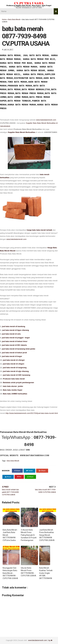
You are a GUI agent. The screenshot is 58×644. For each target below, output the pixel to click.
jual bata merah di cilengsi (14, 360)
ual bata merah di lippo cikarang (16, 330)
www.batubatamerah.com (46, 120)
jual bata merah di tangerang (15, 368)
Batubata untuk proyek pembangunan (18, 382)
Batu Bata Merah (14, 19)
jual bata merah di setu (12, 334)
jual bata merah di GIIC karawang (17, 375)
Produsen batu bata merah (14, 379)
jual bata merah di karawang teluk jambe (19, 349)
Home (4, 11)
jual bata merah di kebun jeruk (14, 353)
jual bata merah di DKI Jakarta (14, 345)
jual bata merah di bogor (12, 356)
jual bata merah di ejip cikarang (16, 371)
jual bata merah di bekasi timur (15, 341)
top (50, 640)
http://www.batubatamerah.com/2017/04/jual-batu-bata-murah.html (32, 413)
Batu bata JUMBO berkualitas (15, 394)
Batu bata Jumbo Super (12, 390)
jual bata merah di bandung (14, 326)
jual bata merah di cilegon (14, 364)
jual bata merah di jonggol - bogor (16, 338)
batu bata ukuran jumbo (13, 386)
